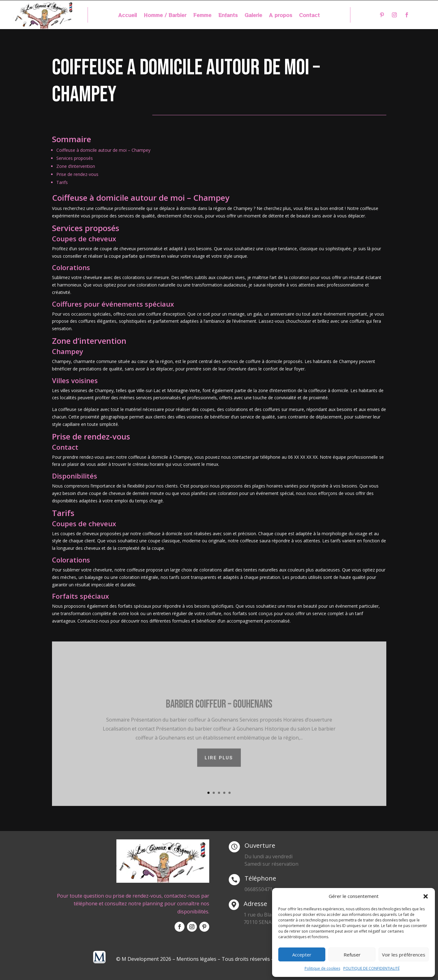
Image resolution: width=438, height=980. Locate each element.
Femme (202, 16)
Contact (309, 16)
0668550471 (258, 889)
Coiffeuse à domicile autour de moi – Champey (103, 150)
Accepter (302, 955)
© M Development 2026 (144, 959)
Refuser (352, 955)
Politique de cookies (322, 968)
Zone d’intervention (76, 166)
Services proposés (75, 158)
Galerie (253, 16)
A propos (281, 16)
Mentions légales (196, 959)
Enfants (228, 16)
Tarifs (62, 182)
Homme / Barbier (165, 16)
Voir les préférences (404, 955)
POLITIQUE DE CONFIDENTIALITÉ (371, 968)
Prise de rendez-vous (77, 174)
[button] (426, 896)
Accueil (128, 16)
